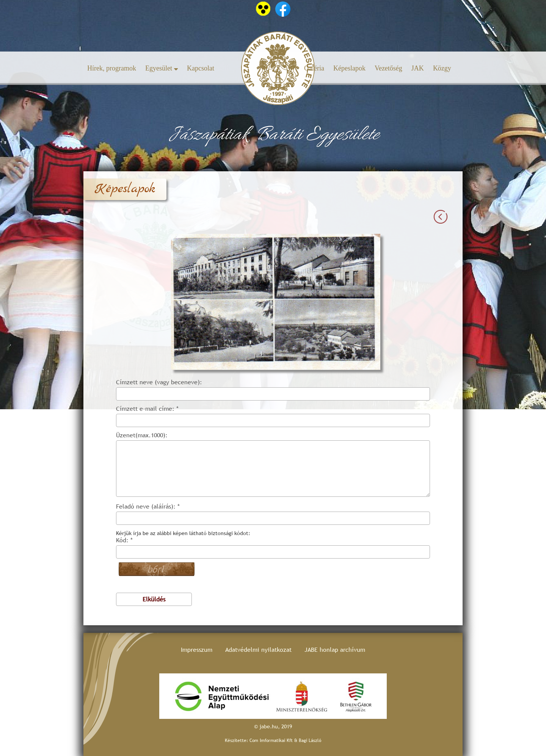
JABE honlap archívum (335, 650)
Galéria (314, 68)
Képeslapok (349, 68)
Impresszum (197, 650)
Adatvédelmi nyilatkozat (258, 650)
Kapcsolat (201, 68)
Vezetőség (388, 68)
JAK (418, 68)
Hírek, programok (112, 68)
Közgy (442, 68)
